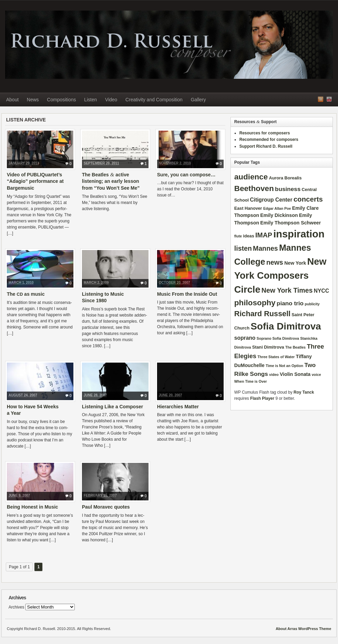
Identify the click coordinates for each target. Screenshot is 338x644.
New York (295, 263)
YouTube (329, 99)
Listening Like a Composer (112, 407)
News (33, 100)
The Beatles (295, 347)
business (288, 189)
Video (111, 100)
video (274, 375)
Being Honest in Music (32, 507)
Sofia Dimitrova (286, 326)
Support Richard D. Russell (266, 146)
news (275, 262)
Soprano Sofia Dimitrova (278, 338)
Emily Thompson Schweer (291, 223)
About (12, 100)
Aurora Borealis (285, 178)
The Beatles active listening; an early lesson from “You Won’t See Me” (111, 181)
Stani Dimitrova (268, 347)
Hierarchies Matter (178, 407)
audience (251, 177)
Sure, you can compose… (186, 175)
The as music (26, 294)
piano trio (290, 303)
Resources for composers (265, 133)
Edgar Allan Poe (277, 208)
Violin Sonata (295, 374)
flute (238, 236)
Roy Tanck (304, 392)
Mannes (265, 248)
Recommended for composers (269, 140)
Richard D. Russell (169, 45)
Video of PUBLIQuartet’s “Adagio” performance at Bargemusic (35, 181)
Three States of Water (276, 357)
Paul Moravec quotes (106, 507)
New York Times (287, 290)
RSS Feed (321, 99)
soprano (245, 338)
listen (243, 248)
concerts (308, 199)
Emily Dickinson (279, 215)
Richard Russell (262, 314)
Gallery (198, 100)
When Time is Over (251, 381)
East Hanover (248, 208)
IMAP (264, 235)
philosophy (255, 303)
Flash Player (262, 398)
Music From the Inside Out (187, 294)
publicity (312, 304)
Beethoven (254, 188)
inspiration (299, 234)
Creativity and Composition (154, 100)
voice (316, 375)
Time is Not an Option (284, 366)
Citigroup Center (271, 200)
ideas (249, 236)
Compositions (62, 100)
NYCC (321, 291)
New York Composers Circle (280, 276)
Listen (90, 100)
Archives (16, 607)
